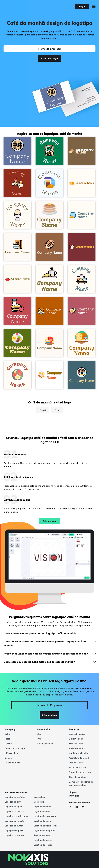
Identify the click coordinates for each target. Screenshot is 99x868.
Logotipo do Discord (14, 811)
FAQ (39, 739)
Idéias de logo (12, 753)
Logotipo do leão (42, 811)
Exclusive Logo (76, 739)
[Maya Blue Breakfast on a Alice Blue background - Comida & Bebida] (49, 183)
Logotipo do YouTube (15, 797)
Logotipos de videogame (17, 816)
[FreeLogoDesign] (22, 6)
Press (7, 739)
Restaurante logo (42, 835)
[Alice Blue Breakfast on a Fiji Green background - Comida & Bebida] (17, 343)
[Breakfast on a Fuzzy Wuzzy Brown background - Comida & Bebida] (17, 311)
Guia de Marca (76, 763)
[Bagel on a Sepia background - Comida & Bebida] (49, 247)
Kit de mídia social (78, 768)
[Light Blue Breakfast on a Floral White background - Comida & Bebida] (82, 215)
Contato (9, 758)
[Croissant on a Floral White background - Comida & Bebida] (49, 279)
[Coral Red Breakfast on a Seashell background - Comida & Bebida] (49, 343)
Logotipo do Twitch (14, 826)
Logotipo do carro (13, 802)
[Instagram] (78, 807)
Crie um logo (49, 521)
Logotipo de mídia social (45, 826)
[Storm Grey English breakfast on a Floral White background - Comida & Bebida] (17, 375)
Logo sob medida (77, 734)
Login (82, 7)
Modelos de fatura (77, 748)
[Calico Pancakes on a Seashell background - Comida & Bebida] (49, 215)
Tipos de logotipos (78, 777)
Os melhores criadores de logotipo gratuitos (81, 784)
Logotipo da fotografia (44, 831)
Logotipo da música (43, 840)
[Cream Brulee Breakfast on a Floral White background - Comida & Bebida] (82, 343)
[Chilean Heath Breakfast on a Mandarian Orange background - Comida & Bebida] (17, 183)
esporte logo (39, 797)
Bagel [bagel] (43, 410)
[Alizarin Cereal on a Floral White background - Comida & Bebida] (17, 279)
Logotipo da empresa (15, 835)
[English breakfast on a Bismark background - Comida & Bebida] (82, 375)
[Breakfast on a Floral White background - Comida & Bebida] (82, 279)
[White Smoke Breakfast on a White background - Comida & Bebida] (49, 375)
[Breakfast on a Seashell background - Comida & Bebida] (17, 247)
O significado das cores (80, 772)
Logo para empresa (14, 831)
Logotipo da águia (14, 807)
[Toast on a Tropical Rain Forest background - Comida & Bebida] (49, 151)
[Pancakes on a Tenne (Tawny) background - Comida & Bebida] (49, 311)
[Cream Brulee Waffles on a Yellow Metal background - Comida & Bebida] (82, 151)
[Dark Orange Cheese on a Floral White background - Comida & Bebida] (82, 183)
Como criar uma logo (15, 748)
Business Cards (76, 744)
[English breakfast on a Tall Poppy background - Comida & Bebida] (82, 247)
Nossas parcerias (45, 744)
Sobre (8, 734)
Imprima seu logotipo (79, 753)
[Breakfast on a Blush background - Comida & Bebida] (82, 311)
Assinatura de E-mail (79, 758)
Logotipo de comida (43, 845)
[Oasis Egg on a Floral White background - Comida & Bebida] (17, 215)
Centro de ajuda (13, 763)
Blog (39, 734)
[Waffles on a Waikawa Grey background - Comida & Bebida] (17, 151)
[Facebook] (72, 807)
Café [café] (57, 410)
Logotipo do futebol (43, 807)
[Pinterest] (84, 807)
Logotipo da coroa (42, 821)
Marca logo (39, 802)
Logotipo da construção (45, 816)
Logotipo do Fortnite (15, 821)
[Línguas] (75, 796)
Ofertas (9, 744)
